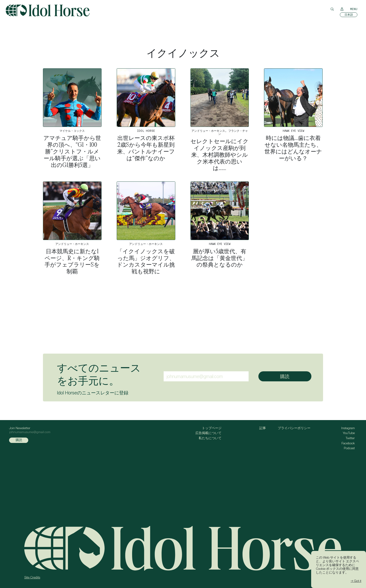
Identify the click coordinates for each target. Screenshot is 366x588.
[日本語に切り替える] (349, 15)
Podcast (349, 448)
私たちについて (210, 438)
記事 (263, 428)
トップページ (212, 428)
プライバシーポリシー (294, 428)
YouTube (349, 433)
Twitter (350, 438)
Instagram (348, 428)
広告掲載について (208, 433)
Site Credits (32, 577)
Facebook (348, 443)
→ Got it (356, 581)
